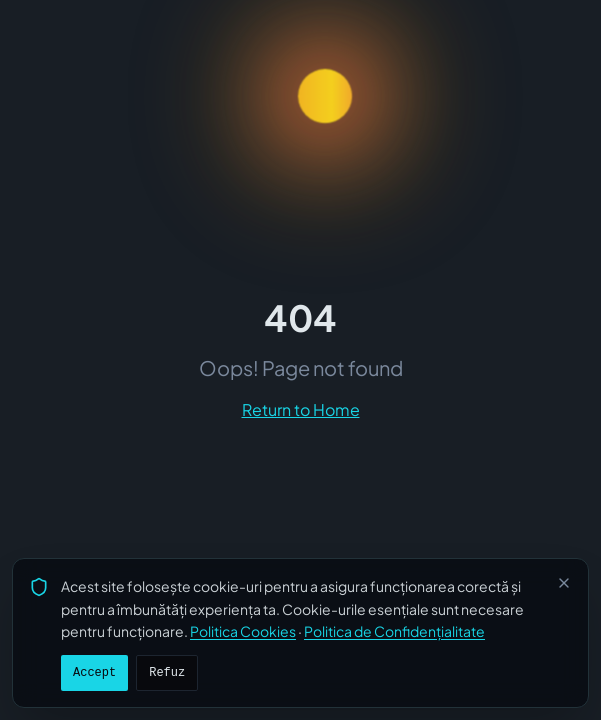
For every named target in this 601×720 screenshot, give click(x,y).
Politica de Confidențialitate (394, 631)
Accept (94, 673)
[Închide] (564, 583)
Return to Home (301, 409)
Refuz (167, 673)
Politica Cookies (243, 631)
